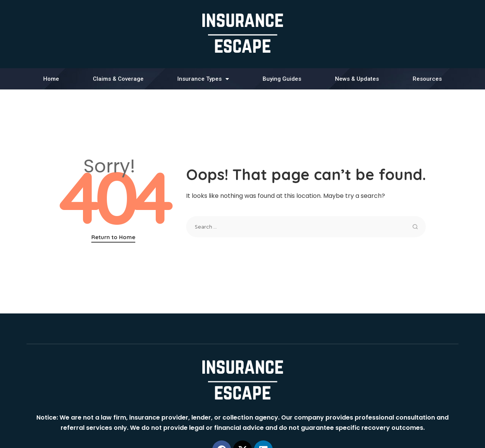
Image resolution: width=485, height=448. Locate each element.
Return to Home (113, 237)
